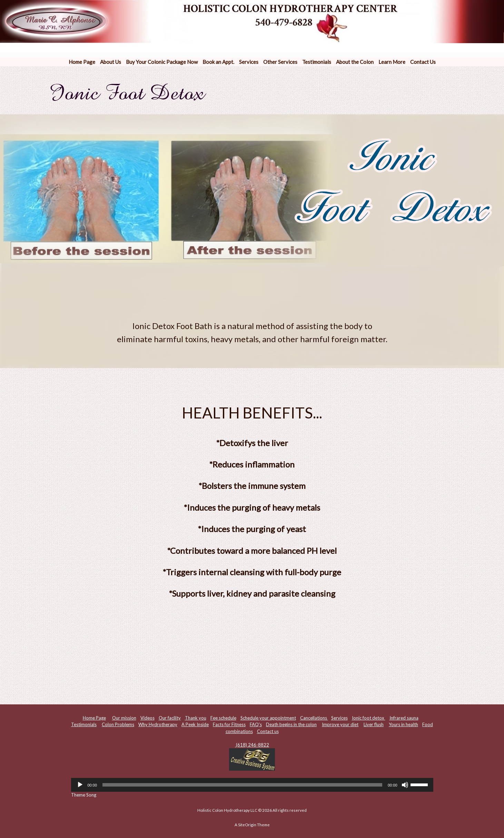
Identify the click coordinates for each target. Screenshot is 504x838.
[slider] (242, 785)
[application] (252, 785)
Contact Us (423, 62)
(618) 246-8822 (252, 745)
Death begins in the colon (291, 724)
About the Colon (355, 62)
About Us (111, 62)
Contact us (268, 731)
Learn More (392, 62)
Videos (147, 718)
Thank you (196, 718)
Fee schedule (223, 718)
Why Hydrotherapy (158, 724)
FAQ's (256, 724)
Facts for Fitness (229, 724)
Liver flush (374, 724)
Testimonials (317, 62)
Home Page (82, 62)
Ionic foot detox (369, 718)
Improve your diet (340, 724)
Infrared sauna (404, 718)
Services (249, 62)
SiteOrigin (247, 825)
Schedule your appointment (268, 718)
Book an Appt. (218, 62)
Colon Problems (118, 724)
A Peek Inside (195, 724)
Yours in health (403, 724)
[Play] (80, 785)
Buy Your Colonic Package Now (162, 62)
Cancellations (314, 718)
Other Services (280, 62)
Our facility (170, 718)
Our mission (124, 718)
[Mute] (405, 785)
